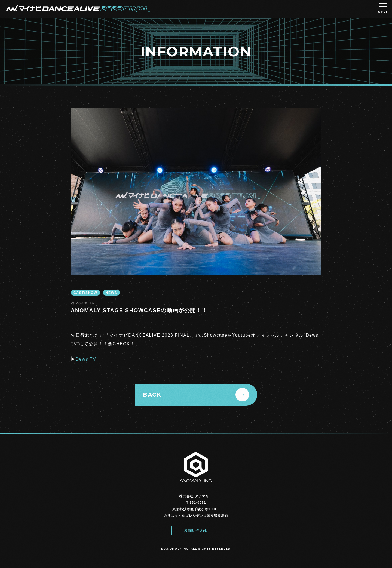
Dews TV (86, 359)
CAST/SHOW (85, 293)
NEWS (111, 293)
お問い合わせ (196, 530)
